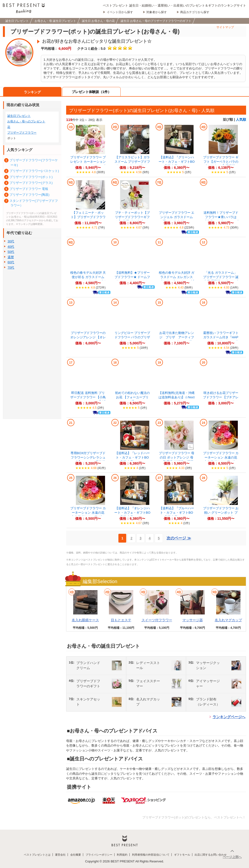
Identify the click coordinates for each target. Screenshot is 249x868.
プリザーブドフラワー (22, 133)
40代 (11, 247)
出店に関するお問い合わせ (211, 855)
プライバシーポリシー (99, 855)
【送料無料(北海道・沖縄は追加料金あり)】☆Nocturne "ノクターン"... (177, 397)
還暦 (11, 257)
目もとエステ (121, 620)
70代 (11, 268)
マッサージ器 (193, 620)
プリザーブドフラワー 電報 (29, 189)
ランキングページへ (229, 717)
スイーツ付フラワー (157, 620)
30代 (11, 241)
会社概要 (76, 855)
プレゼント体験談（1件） (91, 92)
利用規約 (122, 855)
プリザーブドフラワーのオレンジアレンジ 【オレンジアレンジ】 (88, 337)
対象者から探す (157, 12)
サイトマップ (225, 27)
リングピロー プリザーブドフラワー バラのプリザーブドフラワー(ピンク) (132, 337)
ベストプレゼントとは (37, 855)
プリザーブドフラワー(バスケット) (34, 171)
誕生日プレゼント (19, 116)
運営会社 (60, 855)
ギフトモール (182, 855)
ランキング (32, 92)
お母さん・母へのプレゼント (26, 121)
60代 (11, 262)
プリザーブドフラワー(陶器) (30, 195)
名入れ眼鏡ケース (85, 620)
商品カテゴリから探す (195, 12)
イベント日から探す (120, 12)
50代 (11, 252)
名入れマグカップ (228, 620)
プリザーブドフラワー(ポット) (31, 177)
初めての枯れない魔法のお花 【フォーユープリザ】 (132, 397)
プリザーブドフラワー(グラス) (31, 183)
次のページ (179, 538)
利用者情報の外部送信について (151, 855)
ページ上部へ (232, 857)
